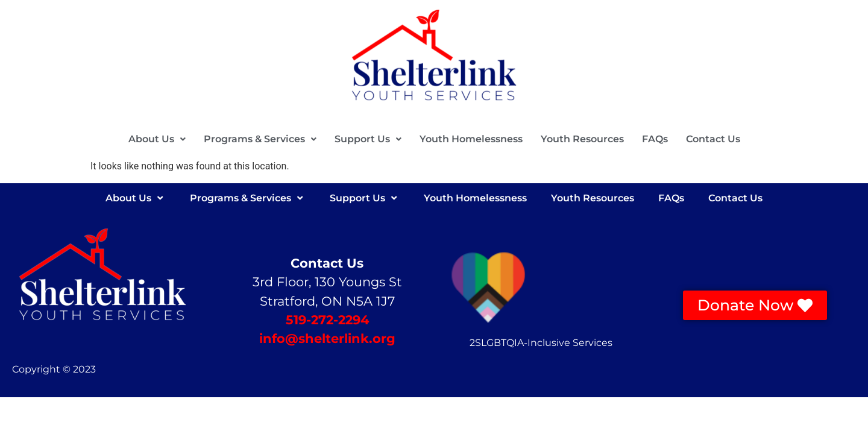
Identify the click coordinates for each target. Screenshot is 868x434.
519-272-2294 (327, 320)
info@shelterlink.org (327, 338)
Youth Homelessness (471, 139)
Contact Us (713, 139)
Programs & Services (260, 139)
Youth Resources (582, 139)
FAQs (655, 139)
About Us (157, 139)
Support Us (368, 139)
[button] (157, 139)
